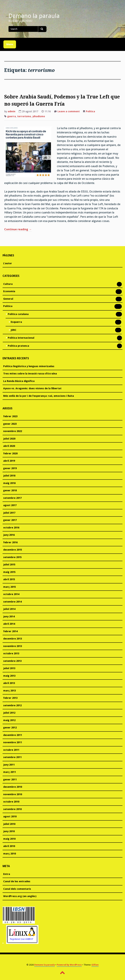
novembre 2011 (13, 742)
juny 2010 (9, 831)
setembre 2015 (12, 557)
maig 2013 (9, 676)
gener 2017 (10, 520)
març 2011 (10, 772)
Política (90, 111)
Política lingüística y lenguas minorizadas (29, 366)
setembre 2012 (12, 705)
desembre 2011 (13, 735)
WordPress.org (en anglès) (20, 896)
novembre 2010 (13, 794)
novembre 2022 (13, 431)
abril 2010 (9, 846)
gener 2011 (10, 780)
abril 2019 (9, 461)
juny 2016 (9, 535)
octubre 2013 (11, 653)
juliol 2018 (9, 476)
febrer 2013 (10, 698)
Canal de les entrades (17, 881)
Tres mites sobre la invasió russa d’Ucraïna (30, 374)
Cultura (8, 284)
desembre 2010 (13, 787)
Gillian (95, 965)
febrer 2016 (10, 542)
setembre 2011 (12, 757)
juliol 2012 (9, 713)
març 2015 (10, 587)
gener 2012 (10, 728)
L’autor (8, 263)
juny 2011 (9, 765)
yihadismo (39, 116)
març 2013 (10, 691)
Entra (7, 874)
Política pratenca (18, 346)
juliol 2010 (9, 824)
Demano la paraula (34, 16)
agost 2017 (10, 505)
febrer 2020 (10, 453)
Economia (9, 292)
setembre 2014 (12, 602)
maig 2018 (9, 483)
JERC (14, 330)
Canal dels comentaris (17, 889)
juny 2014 (9, 616)
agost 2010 (10, 816)
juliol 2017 (9, 513)
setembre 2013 (12, 661)
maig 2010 (9, 839)
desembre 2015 (13, 550)
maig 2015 (9, 572)
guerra (12, 116)
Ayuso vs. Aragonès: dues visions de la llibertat (32, 388)
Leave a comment (69, 112)
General (8, 299)
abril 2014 (9, 624)
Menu (10, 44)
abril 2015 (9, 579)
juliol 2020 (9, 439)
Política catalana (18, 314)
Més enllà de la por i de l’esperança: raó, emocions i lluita (39, 396)
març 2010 (10, 854)
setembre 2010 (12, 809)
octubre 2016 (11, 528)
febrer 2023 (10, 416)
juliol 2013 (9, 668)
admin (11, 111)
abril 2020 (9, 446)
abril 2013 (9, 683)
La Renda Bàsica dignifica (19, 381)
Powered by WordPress (69, 965)
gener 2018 (10, 490)
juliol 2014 (9, 609)
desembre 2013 (13, 639)
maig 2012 (9, 720)
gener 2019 (10, 468)
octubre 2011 (11, 750)
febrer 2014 (10, 631)
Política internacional (21, 338)
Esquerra (16, 322)
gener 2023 (10, 424)
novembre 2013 (13, 646)
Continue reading (18, 230)
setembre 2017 (12, 498)
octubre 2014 (11, 594)
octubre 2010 (11, 802)
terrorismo (24, 116)
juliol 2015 (9, 565)
